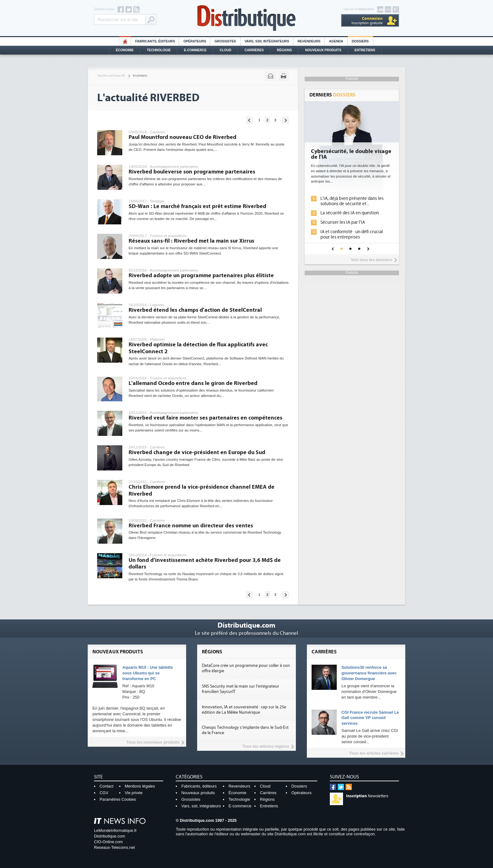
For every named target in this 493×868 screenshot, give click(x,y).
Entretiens (365, 50)
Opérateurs (195, 41)
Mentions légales (140, 786)
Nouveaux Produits (323, 50)
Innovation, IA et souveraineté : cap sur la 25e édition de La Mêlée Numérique (244, 710)
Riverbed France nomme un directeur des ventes (191, 526)
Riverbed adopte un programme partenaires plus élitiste (201, 275)
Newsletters (367, 796)
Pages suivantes (285, 120)
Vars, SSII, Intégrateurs (267, 41)
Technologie (159, 50)
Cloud (226, 50)
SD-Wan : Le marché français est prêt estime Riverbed (197, 206)
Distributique (246, 18)
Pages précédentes (249, 120)
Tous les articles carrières (374, 753)
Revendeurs (309, 41)
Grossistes (225, 41)
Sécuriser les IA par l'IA (343, 222)
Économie (125, 50)
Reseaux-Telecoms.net (114, 847)
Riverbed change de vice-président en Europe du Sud (197, 452)
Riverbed (140, 76)
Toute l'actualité (111, 76)
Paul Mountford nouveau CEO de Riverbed (183, 137)
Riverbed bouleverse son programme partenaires (192, 172)
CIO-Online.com (108, 842)
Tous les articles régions (266, 746)
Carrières (254, 50)
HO (125, 41)
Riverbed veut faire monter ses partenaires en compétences (205, 418)
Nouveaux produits (198, 793)
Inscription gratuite (367, 21)
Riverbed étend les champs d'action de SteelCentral (195, 310)
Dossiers (360, 41)
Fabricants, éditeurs (155, 41)
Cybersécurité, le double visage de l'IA (351, 154)
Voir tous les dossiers (372, 260)
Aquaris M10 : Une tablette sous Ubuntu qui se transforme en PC (148, 673)
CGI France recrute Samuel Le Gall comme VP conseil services (370, 718)
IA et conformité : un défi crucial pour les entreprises (352, 234)
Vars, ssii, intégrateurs (201, 806)
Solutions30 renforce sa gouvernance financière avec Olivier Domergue (369, 673)
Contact (107, 786)
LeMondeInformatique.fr (115, 830)
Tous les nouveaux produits (153, 742)
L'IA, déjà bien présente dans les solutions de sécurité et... (352, 201)
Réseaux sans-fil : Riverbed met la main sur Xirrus (191, 241)
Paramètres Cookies (118, 799)
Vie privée (134, 793)
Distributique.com (110, 836)
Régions (285, 50)
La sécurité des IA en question (350, 213)
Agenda (336, 41)
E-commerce (195, 50)
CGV (104, 793)
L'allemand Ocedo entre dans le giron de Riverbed (193, 383)
